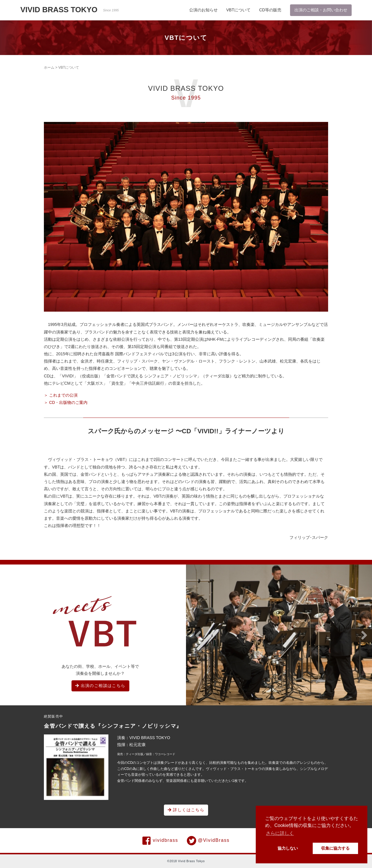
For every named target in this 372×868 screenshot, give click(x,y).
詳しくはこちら (186, 810)
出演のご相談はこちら (100, 686)
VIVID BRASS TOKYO (70, 10)
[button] (198, 636)
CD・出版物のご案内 (68, 402)
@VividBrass (208, 841)
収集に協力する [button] (335, 848)
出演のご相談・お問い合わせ (321, 10)
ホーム (49, 68)
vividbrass (160, 841)
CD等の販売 (270, 10)
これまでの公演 (63, 395)
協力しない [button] (288, 848)
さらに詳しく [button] (280, 833)
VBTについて (238, 10)
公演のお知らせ (203, 10)
